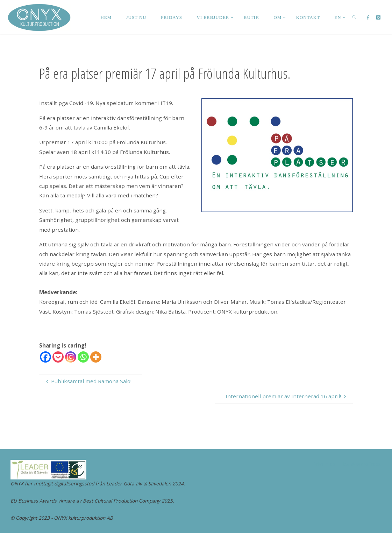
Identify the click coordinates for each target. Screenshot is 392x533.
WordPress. (369, 464)
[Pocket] (58, 357)
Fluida (343, 464)
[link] (354, 17)
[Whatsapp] (83, 357)
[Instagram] (71, 357)
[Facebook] (45, 357)
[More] (96, 357)
